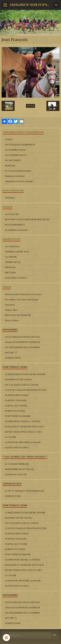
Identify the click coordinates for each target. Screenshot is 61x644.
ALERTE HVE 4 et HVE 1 (17, 447)
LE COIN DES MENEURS (17, 464)
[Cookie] (6, 638)
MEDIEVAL (10, 267)
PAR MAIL (10, 198)
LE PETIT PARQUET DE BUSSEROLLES (25, 491)
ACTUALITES (12, 214)
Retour (30, 106)
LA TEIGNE (11, 437)
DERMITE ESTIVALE (15, 411)
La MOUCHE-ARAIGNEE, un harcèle (23, 442)
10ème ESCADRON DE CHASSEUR (22, 342)
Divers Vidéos (12, 320)
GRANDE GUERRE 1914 (17, 252)
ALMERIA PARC (13, 358)
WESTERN (10, 272)
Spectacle (10, 305)
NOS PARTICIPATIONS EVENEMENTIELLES (27, 219)
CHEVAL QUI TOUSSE (16, 406)
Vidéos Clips (11, 310)
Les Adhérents (12, 246)
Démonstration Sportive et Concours (23, 294)
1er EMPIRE (11, 257)
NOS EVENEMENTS (15, 225)
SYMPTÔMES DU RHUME (18, 416)
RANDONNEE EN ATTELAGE (19, 469)
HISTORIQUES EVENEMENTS (20, 145)
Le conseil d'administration (18, 171)
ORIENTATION (13, 496)
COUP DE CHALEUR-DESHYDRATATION (26, 390)
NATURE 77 (11, 353)
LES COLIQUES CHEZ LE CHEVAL (22, 385)
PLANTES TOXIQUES (16, 400)
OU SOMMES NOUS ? (16, 150)
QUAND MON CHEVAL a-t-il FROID (23, 421)
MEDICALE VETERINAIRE (18, 315)
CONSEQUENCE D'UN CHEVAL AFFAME (25, 374)
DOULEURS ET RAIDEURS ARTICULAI (24, 427)
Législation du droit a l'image (19, 181)
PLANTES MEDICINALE (17, 395)
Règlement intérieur (15, 176)
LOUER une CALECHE (16, 474)
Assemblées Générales (16, 230)
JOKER (8, 139)
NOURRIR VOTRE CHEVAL (19, 379)
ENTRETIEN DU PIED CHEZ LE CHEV (24, 432)
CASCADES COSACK (16, 278)
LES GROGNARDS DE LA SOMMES (22, 347)
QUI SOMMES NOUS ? (16, 155)
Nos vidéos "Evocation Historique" (22, 299)
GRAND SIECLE (13, 262)
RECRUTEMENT (13, 160)
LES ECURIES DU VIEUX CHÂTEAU (22, 337)
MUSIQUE (10, 166)
